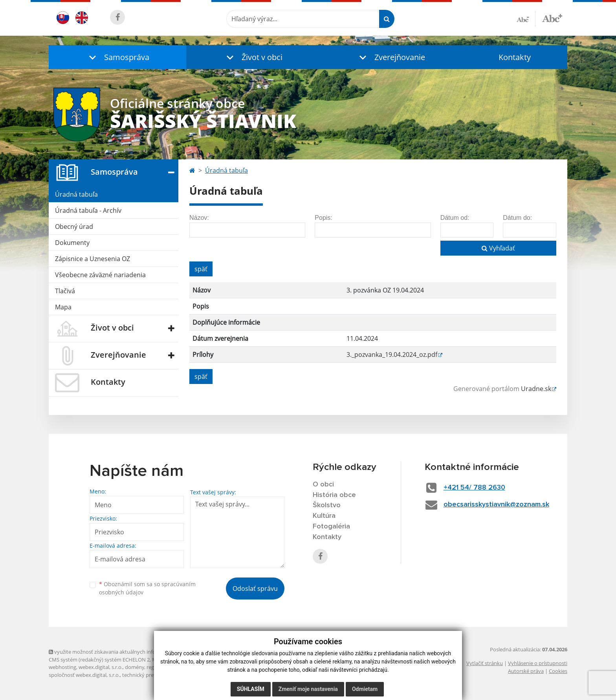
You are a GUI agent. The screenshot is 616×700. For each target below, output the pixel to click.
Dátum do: (517, 218)
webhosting (62, 667)
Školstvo (327, 505)
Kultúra (324, 516)
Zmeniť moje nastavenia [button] (308, 689)
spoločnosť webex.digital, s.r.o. (84, 675)
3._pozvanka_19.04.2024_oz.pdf (392, 355)
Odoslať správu (255, 589)
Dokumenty (72, 243)
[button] (117, 57)
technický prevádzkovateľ (152, 675)
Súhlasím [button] (251, 689)
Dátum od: (455, 218)
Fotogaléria (331, 526)
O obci (323, 484)
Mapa (63, 307)
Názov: (199, 218)
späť (201, 269)
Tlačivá (65, 291)
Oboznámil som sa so (147, 588)
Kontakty (515, 57)
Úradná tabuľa (76, 194)
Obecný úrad (74, 227)
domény (135, 667)
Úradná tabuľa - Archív (88, 210)
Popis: (323, 218)
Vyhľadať (498, 248)
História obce (334, 495)
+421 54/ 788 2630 (474, 488)
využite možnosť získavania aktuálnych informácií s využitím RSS (126, 652)
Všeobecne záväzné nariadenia (100, 275)
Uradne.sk (536, 389)
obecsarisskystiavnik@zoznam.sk (496, 504)
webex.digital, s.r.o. (101, 667)
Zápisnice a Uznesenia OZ (93, 259)
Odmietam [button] (365, 689)
